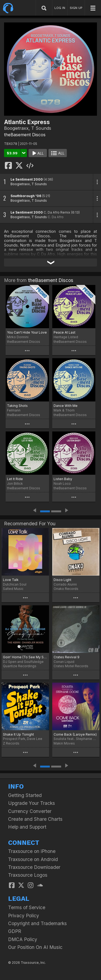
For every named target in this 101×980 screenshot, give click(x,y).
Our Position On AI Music (35, 947)
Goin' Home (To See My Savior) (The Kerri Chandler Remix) (25, 657)
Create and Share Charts (35, 819)
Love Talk (11, 580)
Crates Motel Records (71, 666)
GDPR (15, 931)
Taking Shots (17, 406)
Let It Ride (15, 479)
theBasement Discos (25, 135)
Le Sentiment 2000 (27, 179)
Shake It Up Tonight (18, 734)
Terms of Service (27, 907)
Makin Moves (64, 743)
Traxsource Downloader (34, 867)
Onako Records (66, 589)
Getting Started (25, 795)
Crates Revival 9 (67, 657)
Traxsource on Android (33, 859)
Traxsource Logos (28, 875)
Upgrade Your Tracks (32, 803)
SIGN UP (76, 8)
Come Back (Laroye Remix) (75, 734)
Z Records (11, 743)
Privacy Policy (24, 916)
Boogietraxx (20, 184)
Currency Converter (30, 811)
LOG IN (60, 8)
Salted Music (13, 589)
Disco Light (62, 580)
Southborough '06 (26, 196)
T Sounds (39, 184)
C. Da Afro (56, 217)
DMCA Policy (23, 939)
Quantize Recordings (20, 666)
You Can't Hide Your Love (27, 332)
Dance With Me (66, 406)
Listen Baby (63, 479)
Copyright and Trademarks (37, 923)
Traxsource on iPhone (32, 851)
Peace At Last (65, 332)
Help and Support (27, 827)
